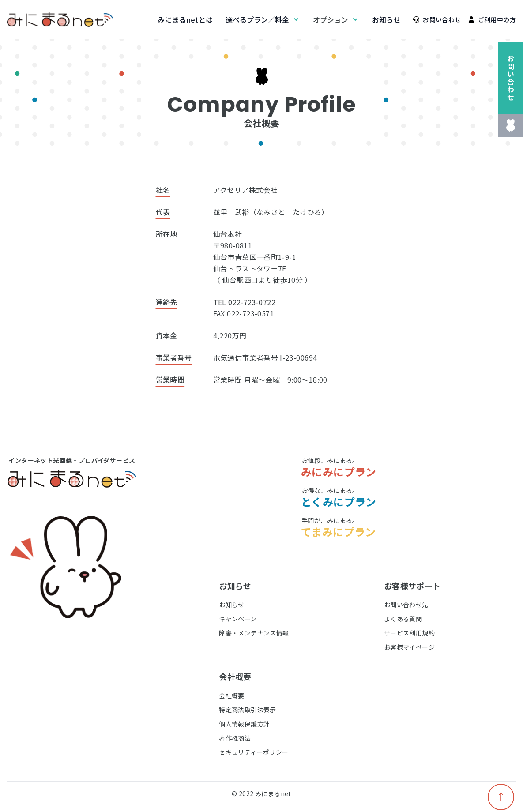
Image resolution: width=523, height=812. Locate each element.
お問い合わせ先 (406, 605)
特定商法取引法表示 (248, 710)
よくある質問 (403, 619)
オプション (336, 19)
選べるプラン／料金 (263, 19)
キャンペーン (238, 619)
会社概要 (232, 695)
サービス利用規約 (409, 633)
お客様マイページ (409, 647)
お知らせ (387, 19)
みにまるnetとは (185, 19)
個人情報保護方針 (244, 724)
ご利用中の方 (492, 19)
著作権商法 (235, 738)
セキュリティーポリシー (254, 752)
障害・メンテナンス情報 (254, 633)
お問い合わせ (437, 19)
